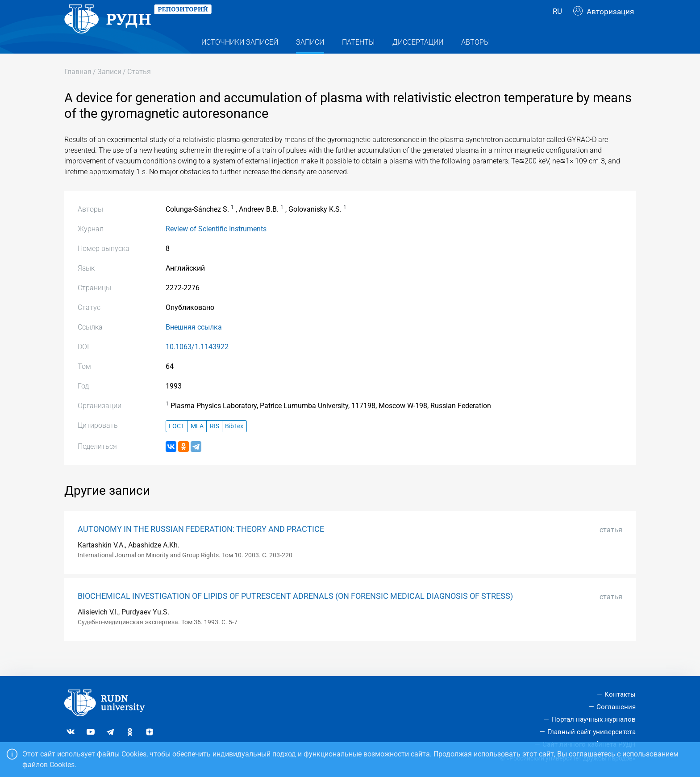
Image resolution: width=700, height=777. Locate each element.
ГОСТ (177, 444)
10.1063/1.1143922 (197, 365)
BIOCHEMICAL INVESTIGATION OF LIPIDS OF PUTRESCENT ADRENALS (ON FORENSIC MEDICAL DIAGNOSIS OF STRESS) (295, 614)
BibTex (234, 444)
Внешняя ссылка (194, 345)
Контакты (620, 695)
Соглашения (616, 707)
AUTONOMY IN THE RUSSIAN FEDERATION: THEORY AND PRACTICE (201, 547)
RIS (215, 444)
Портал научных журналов (594, 719)
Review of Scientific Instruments (216, 247)
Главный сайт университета (592, 732)
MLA (197, 444)
